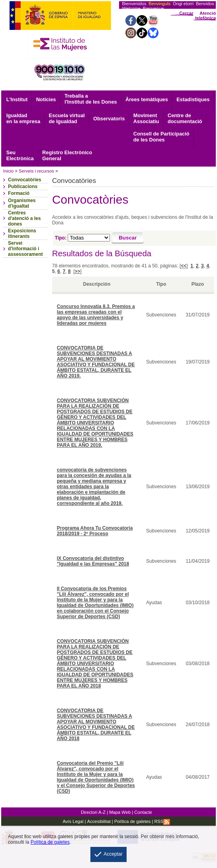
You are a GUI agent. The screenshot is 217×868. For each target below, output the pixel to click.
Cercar (186, 13)
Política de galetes (132, 821)
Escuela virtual (66, 118)
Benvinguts (159, 4)
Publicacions (23, 187)
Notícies (46, 99)
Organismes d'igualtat (22, 203)
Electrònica (20, 155)
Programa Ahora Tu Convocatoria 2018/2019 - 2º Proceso (95, 531)
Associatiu (146, 118)
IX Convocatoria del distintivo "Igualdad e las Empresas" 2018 (93, 561)
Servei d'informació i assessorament (25, 249)
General (67, 155)
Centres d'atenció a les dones (24, 218)
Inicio (8, 171)
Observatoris (109, 119)
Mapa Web (120, 812)
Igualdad (23, 118)
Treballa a (91, 99)
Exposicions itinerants (22, 234)
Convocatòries (24, 180)
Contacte (143, 812)
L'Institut (17, 99)
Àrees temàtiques (147, 99)
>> (77, 271)
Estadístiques (193, 99)
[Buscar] (128, 238)
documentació (185, 118)
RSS (162, 821)
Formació (19, 193)
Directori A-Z (93, 812)
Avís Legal (73, 821)
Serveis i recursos (36, 171)
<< (184, 266)
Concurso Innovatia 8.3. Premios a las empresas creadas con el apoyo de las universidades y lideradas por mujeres (96, 315)
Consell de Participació (161, 137)
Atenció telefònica (205, 16)
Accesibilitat (99, 821)
